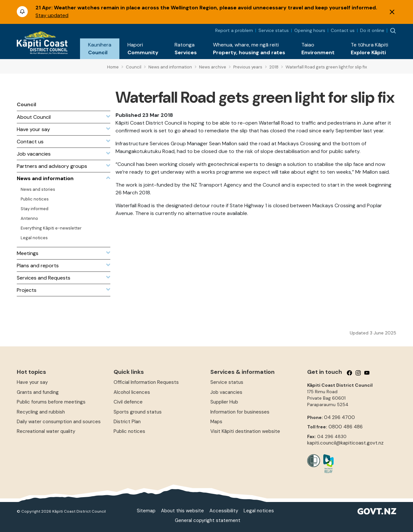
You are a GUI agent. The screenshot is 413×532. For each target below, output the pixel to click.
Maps (216, 422)
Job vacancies (226, 392)
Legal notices (259, 511)
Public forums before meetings (51, 402)
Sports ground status (138, 412)
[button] (100, 49)
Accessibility (224, 511)
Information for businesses (240, 412)
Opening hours (310, 30)
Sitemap (146, 511)
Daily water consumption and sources (59, 422)
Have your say (32, 382)
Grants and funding (38, 392)
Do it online (372, 30)
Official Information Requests (146, 382)
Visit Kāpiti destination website (245, 431)
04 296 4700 (339, 417)
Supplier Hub (224, 402)
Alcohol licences (132, 392)
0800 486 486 (346, 427)
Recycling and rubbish (41, 412)
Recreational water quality (46, 431)
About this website (182, 511)
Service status (274, 30)
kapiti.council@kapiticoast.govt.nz (345, 443)
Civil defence (128, 402)
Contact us (343, 30)
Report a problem (234, 30)
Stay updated (52, 15)
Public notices (129, 431)
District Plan (127, 422)
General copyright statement (208, 520)
